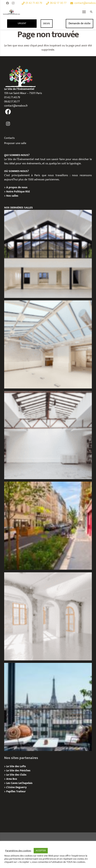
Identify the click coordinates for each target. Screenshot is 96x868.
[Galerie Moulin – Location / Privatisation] (48, 254)
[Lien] (12, 12)
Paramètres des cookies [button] (18, 851)
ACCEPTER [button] (41, 851)
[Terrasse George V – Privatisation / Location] (48, 707)
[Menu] (84, 12)
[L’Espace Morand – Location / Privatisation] (48, 344)
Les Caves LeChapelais (19, 783)
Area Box (12, 779)
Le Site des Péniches (18, 771)
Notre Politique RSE (18, 192)
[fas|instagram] (8, 124)
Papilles (11, 792)
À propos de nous (17, 187)
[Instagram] (13, 3)
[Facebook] (7, 3)
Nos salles (12, 196)
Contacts (9, 138)
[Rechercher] (91, 12)
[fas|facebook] (8, 112)
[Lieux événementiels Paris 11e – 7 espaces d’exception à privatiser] (48, 526)
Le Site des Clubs (16, 775)
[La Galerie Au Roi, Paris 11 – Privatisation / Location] (48, 616)
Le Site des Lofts (16, 766)
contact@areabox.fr (16, 106)
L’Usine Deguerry (16, 787)
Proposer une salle (15, 143)
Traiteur (21, 792)
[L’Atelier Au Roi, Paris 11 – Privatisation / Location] (48, 435)
